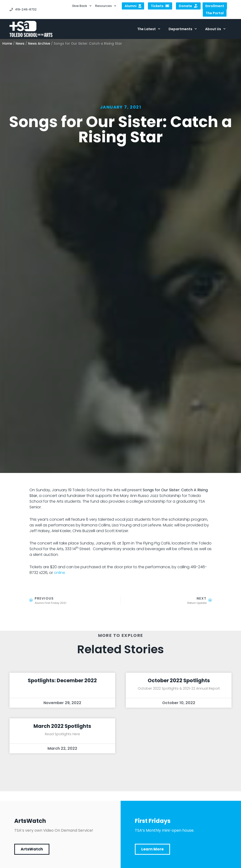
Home (7, 44)
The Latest (149, 29)
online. (60, 573)
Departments (183, 29)
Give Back (82, 6)
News (20, 44)
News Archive (39, 44)
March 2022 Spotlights (62, 726)
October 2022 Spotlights (179, 680)
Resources (106, 6)
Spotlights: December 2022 (62, 680)
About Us (215, 29)
